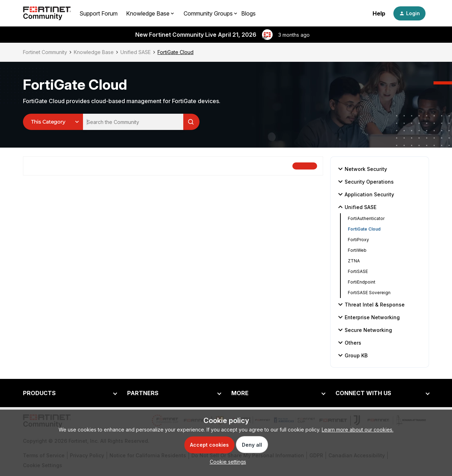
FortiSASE (358, 271)
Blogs (248, 13)
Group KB (352, 355)
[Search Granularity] (53, 122)
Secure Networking (364, 330)
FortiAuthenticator (366, 218)
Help (379, 13)
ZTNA (354, 261)
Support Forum (99, 13)
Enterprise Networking (368, 317)
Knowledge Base (94, 52)
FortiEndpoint (362, 282)
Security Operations (365, 182)
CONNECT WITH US (363, 393)
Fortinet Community (45, 52)
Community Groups (208, 13)
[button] (409, 13)
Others (349, 343)
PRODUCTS (39, 393)
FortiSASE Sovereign (369, 293)
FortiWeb (357, 250)
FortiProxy (358, 240)
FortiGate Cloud (364, 229)
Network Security (362, 169)
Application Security (365, 194)
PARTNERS (143, 393)
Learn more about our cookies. (358, 430)
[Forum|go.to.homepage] (47, 13)
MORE (240, 393)
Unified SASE (136, 52)
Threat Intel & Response (370, 304)
